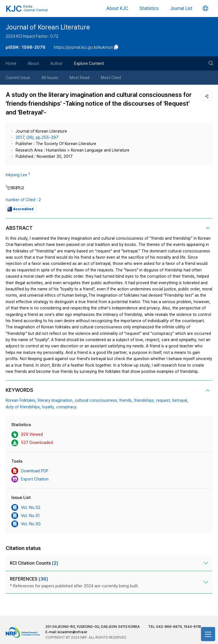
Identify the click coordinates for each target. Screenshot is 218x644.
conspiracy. (67, 407)
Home (11, 63)
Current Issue (18, 78)
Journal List (181, 8)
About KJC (117, 8)
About (33, 63)
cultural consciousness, (96, 400)
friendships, (144, 400)
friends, (126, 400)
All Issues (50, 78)
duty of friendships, (23, 407)
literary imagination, (56, 400)
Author (56, 63)
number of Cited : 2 (23, 200)
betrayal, (180, 400)
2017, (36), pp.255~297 (37, 137)
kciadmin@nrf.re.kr (72, 632)
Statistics (149, 8)
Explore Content (89, 63)
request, (164, 400)
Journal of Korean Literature (48, 27)
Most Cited (111, 78)
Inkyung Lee (16, 175)
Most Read (79, 78)
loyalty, (49, 407)
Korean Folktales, (21, 400)
